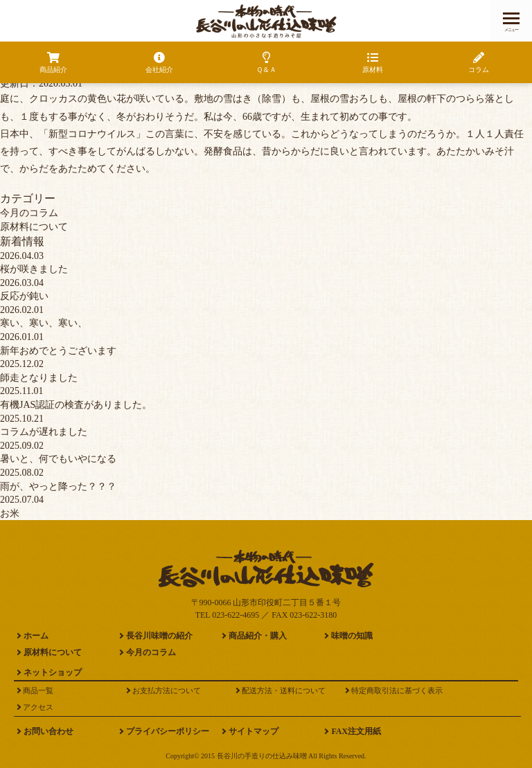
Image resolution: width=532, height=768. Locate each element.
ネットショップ (53, 672)
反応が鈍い (24, 296)
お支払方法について (167, 690)
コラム (479, 63)
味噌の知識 (352, 636)
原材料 (373, 63)
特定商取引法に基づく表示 (397, 690)
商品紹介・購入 (258, 636)
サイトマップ (254, 731)
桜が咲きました (34, 269)
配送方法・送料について (284, 690)
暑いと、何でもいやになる (58, 459)
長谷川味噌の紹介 (159, 636)
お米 (10, 514)
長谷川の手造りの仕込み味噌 (262, 756)
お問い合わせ (48, 731)
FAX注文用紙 (356, 731)
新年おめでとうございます (58, 351)
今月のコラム (29, 213)
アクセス (38, 707)
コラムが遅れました (44, 432)
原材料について (34, 227)
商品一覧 (38, 690)
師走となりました (39, 378)
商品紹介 (53, 63)
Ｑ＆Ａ (266, 63)
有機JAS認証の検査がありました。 (76, 405)
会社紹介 (160, 63)
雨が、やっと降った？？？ (58, 486)
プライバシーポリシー (168, 731)
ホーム (36, 636)
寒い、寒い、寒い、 (44, 323)
